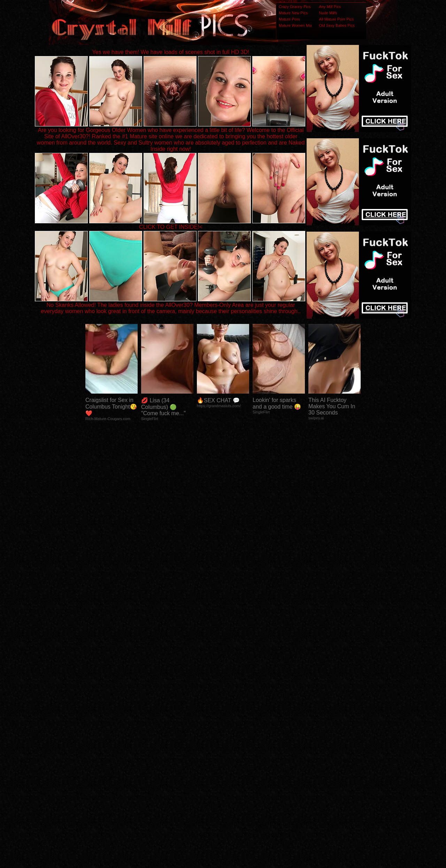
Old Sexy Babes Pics (337, 25)
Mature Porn (289, 19)
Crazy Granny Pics (295, 7)
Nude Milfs (328, 13)
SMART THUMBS (235, 730)
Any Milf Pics (330, 7)
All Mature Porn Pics (336, 19)
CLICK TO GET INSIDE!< (171, 227)
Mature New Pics (293, 13)
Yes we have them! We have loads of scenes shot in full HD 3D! (171, 52)
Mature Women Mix (295, 25)
